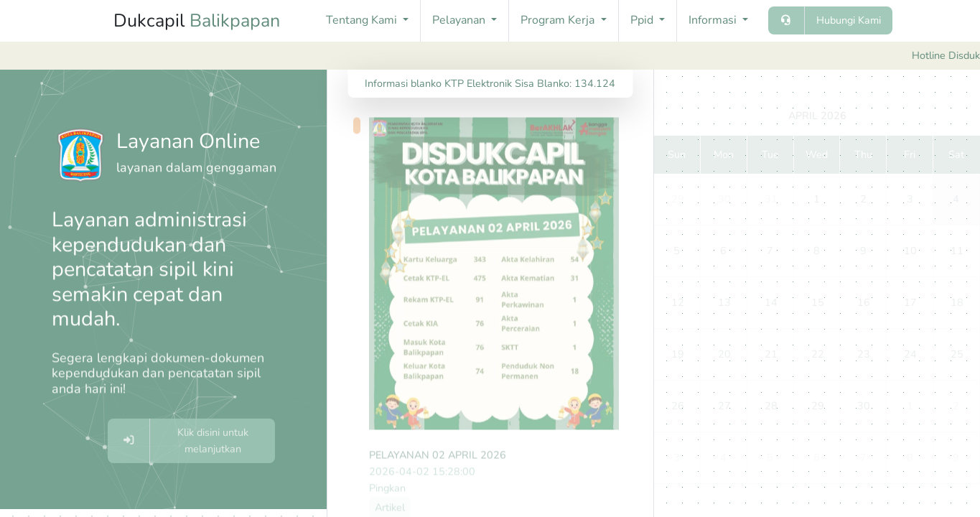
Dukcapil (197, 21)
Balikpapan (235, 21)
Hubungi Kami (849, 20)
